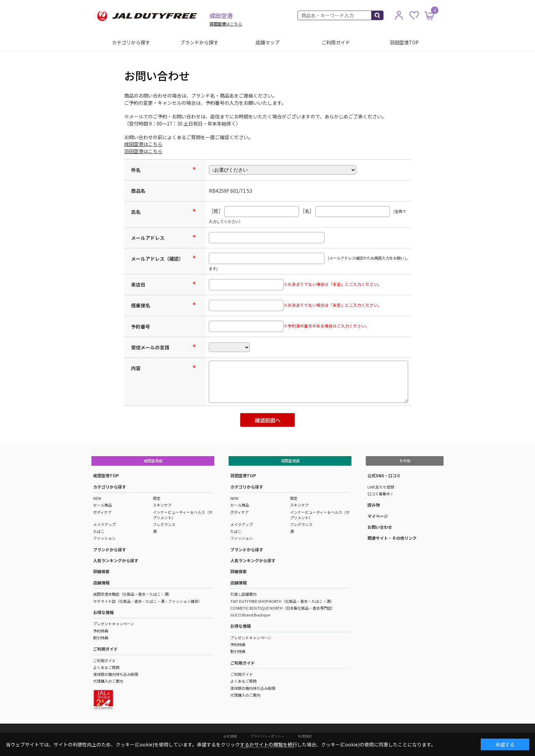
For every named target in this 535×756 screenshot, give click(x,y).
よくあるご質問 (106, 667)
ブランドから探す (199, 42)
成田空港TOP (106, 475)
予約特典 (101, 631)
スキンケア (162, 505)
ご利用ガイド (336, 42)
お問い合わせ (380, 527)
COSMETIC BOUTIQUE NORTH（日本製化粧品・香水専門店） (283, 608)
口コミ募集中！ (381, 494)
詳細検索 (101, 571)
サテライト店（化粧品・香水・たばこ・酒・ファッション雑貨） (148, 601)
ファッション (104, 538)
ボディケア (102, 512)
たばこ (99, 531)
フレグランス (164, 524)
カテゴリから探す (131, 42)
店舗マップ (267, 42)
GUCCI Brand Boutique (250, 615)
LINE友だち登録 (381, 487)
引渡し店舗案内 (243, 594)
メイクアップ (104, 524)
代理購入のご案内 (108, 681)
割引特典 (101, 638)
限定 (157, 498)
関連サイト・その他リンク (392, 538)
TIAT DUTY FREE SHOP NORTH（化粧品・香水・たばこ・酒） (282, 601)
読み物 (374, 505)
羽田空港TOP (404, 42)
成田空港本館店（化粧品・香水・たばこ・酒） (133, 594)
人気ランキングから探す (116, 560)
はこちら (226, 24)
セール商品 (103, 505)
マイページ (378, 516)
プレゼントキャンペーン (114, 624)
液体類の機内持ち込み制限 (116, 674)
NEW (97, 498)
